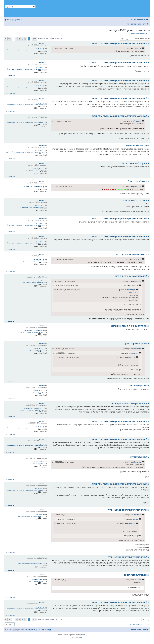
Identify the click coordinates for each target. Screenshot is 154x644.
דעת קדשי (132, 290)
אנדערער (135, 353)
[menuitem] (133, 20)
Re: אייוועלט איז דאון (139, 386)
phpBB (83, 635)
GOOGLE (138, 515)
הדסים (139, 259)
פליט (139, 48)
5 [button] (16, 39)
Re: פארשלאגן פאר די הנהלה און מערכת (130, 326)
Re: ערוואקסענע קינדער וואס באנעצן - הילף (128, 510)
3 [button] (23, 39)
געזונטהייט (39, 515)
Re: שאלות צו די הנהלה (138, 181)
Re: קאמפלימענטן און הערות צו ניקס (132, 254)
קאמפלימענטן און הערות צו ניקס (33, 261)
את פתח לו (137, 121)
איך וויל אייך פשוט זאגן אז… (35, 170)
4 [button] (19, 39)
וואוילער (41, 43)
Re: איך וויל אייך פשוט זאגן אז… (134, 163)
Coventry (138, 462)
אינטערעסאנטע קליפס (36, 581)
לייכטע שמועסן (38, 168)
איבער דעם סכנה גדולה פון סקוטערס (32, 207)
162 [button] (10, 39)
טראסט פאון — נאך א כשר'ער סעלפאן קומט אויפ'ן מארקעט (24, 152)
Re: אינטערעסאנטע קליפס (136, 575)
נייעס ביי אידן (39, 48)
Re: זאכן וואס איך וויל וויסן (137, 344)
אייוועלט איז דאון (38, 392)
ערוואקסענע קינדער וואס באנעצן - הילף (30, 516)
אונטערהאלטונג (37, 580)
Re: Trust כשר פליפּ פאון (137, 146)
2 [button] (26, 39)
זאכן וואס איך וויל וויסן (36, 350)
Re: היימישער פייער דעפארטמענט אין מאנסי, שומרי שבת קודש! (120, 43)
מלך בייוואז (138, 186)
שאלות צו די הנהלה (37, 188)
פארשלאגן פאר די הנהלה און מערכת (31, 332)
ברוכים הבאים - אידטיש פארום (33, 186)
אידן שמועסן (39, 205)
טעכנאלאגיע (39, 150)
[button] (34, 39)
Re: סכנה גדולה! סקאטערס (136, 200)
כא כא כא (138, 580)
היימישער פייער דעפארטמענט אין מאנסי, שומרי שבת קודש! (25, 50)
